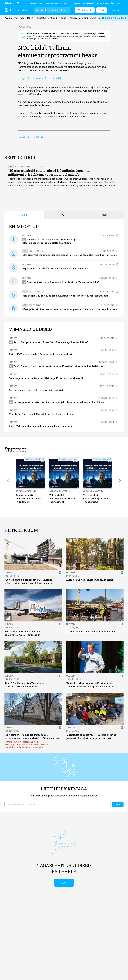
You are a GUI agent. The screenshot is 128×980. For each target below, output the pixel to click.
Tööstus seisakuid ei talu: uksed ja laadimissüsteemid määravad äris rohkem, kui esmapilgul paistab (49, 173)
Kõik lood (20, 18)
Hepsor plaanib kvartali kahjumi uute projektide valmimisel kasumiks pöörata (57, 402)
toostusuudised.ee (53, 3)
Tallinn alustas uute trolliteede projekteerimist (36, 390)
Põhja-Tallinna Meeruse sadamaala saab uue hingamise (41, 426)
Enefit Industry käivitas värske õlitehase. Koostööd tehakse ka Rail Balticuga (56, 366)
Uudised (27, 235)
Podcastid (40, 18)
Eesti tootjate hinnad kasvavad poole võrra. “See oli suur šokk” (61, 282)
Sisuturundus (89, 18)
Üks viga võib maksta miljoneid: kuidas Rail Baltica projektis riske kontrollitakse (70, 255)
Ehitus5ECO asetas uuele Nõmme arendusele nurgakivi (40, 354)
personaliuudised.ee (106, 3)
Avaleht (8, 18)
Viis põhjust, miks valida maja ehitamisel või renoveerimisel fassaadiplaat (66, 296)
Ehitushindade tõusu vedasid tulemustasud (91, 631)
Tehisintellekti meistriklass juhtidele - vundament (28, 498)
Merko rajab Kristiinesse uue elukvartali (90, 580)
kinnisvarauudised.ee (33, 3)
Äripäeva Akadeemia (26, 491)
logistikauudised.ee (72, 3)
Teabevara (74, 18)
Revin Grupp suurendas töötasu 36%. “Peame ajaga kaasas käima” (49, 342)
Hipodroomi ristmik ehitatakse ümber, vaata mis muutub (55, 268)
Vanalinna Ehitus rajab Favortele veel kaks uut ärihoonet (42, 414)
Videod (63, 18)
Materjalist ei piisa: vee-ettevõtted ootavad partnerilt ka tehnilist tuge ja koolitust (70, 309)
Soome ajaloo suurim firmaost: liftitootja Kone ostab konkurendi (46, 378)
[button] (58, 805)
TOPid (30, 18)
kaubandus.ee (89, 3)
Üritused (52, 18)
